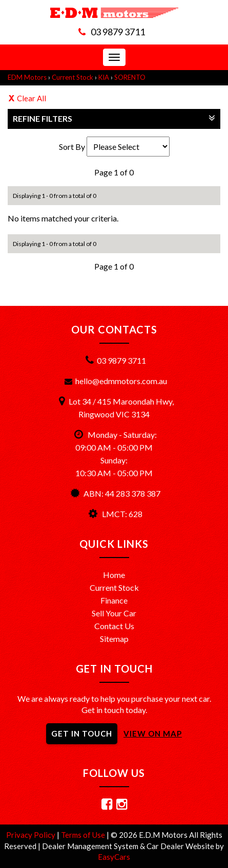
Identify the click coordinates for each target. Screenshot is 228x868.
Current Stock (72, 77)
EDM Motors (27, 77)
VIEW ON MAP (153, 733)
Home (114, 575)
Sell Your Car (114, 613)
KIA (104, 77)
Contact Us (114, 626)
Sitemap (114, 639)
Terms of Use (84, 835)
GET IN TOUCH (82, 733)
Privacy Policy (32, 835)
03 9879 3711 (118, 32)
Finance (114, 600)
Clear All (32, 98)
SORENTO (130, 77)
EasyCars (114, 857)
